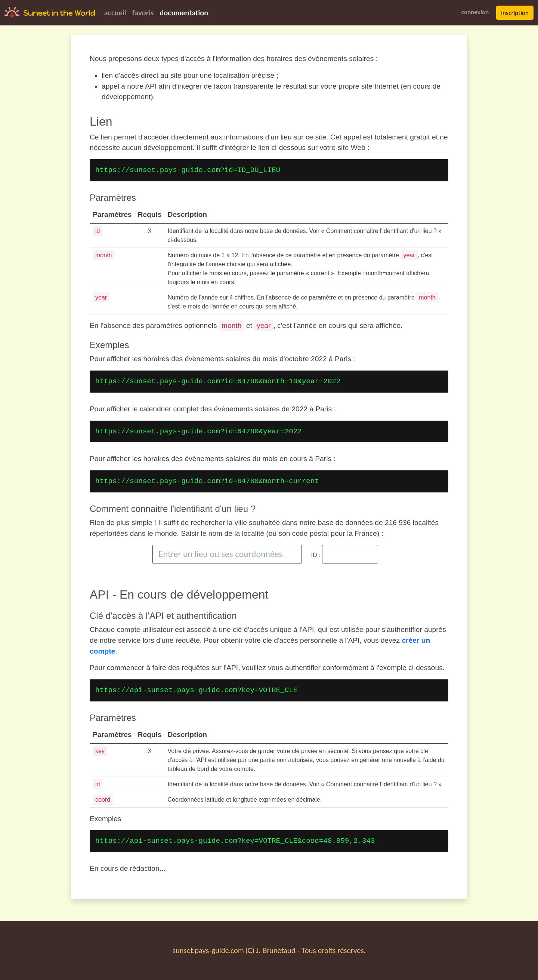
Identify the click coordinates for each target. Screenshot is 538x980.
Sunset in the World (59, 13)
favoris (143, 13)
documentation (184, 13)
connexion (475, 12)
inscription (515, 13)
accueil (115, 13)
